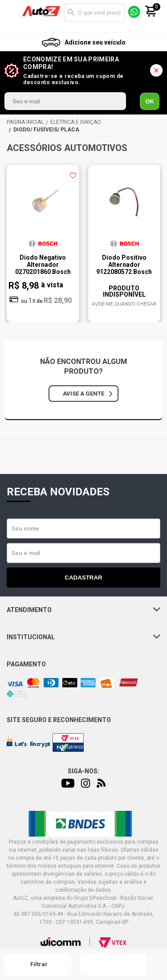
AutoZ (25, 122)
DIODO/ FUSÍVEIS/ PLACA (46, 130)
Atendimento (83, 610)
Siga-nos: (83, 771)
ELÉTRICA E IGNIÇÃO (76, 122)
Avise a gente (88, 394)
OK (150, 101)
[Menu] (15, 13)
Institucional (83, 637)
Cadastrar (83, 578)
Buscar (71, 12)
